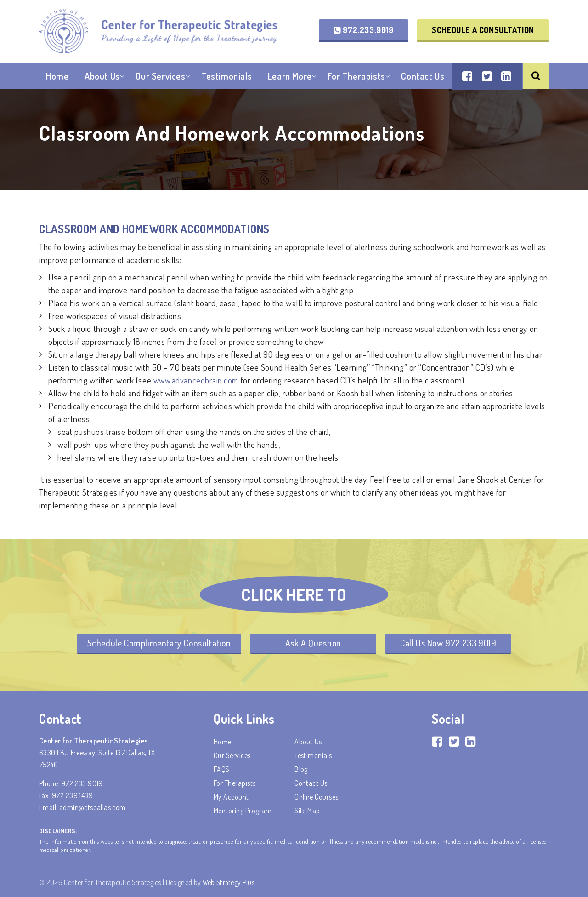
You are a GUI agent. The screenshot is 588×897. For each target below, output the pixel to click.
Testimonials (226, 78)
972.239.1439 (72, 796)
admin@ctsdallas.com (93, 808)
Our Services (160, 78)
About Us (102, 78)
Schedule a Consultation (483, 30)
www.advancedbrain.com (197, 380)
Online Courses (317, 797)
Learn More (290, 78)
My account (231, 797)
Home (57, 78)
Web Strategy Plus (229, 883)
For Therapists (356, 78)
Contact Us (423, 78)
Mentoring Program (243, 811)
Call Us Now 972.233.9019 (451, 643)
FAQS (222, 770)
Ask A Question (313, 643)
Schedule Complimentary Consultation (156, 643)
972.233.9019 (363, 30)
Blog (301, 770)
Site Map (307, 811)
